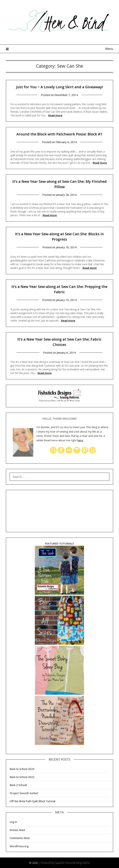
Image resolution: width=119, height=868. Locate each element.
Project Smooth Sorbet (24, 793)
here (80, 440)
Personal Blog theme (77, 863)
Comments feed (20, 838)
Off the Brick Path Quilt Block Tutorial (32, 801)
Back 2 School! (18, 785)
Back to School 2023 (22, 769)
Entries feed (17, 830)
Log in (13, 822)
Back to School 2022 (22, 777)
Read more (55, 115)
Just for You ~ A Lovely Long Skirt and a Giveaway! (59, 87)
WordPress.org (19, 846)
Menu (109, 49)
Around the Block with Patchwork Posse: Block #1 (59, 134)
